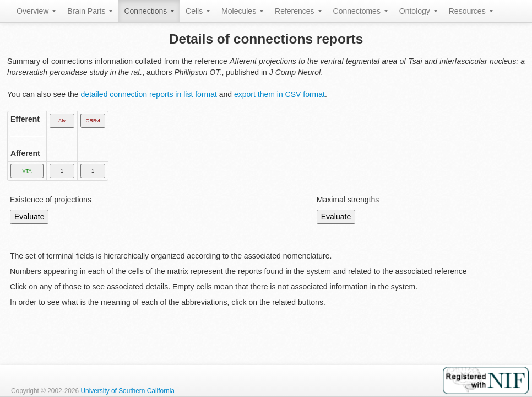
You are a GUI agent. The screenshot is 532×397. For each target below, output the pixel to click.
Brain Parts (90, 11)
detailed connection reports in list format (148, 94)
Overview (36, 11)
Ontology (419, 11)
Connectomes (361, 11)
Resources (471, 11)
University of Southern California (127, 391)
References (298, 11)
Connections (149, 11)
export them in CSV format (279, 94)
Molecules (243, 11)
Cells (198, 11)
